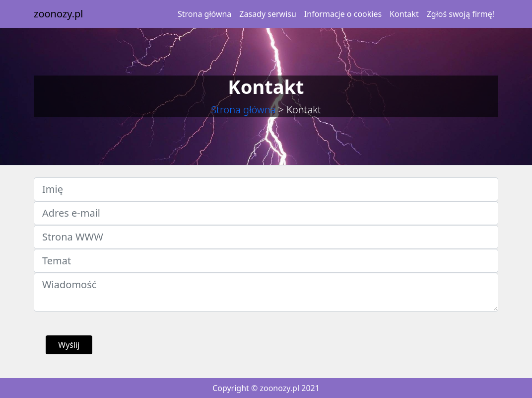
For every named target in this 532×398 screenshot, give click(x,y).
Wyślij (69, 345)
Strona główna (204, 14)
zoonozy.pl (58, 14)
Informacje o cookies (343, 14)
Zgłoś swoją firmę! (461, 14)
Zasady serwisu (267, 14)
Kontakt (404, 14)
